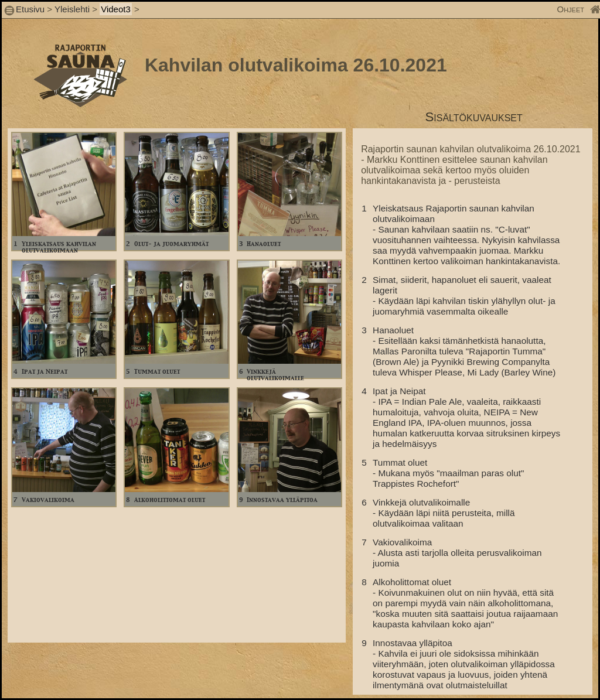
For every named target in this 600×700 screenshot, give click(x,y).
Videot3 (116, 9)
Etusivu (31, 9)
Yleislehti (72, 9)
